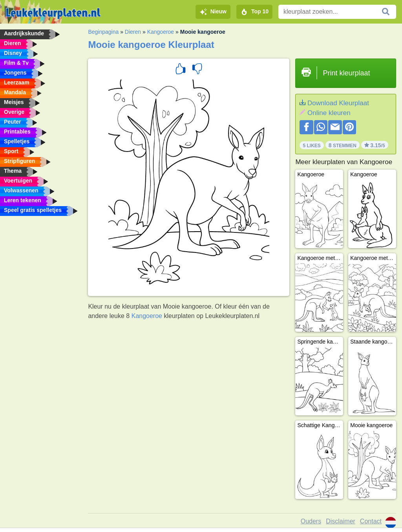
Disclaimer (341, 521)
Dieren (133, 32)
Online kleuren (329, 113)
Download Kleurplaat (338, 103)
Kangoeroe (161, 32)
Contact (371, 521)
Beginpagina (103, 32)
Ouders (311, 521)
